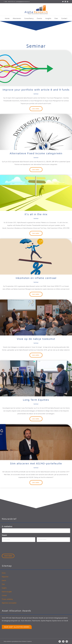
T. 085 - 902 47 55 (9, 2)
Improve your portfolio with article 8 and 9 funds (36, 90)
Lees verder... (37, 108)
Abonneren (17, 18)
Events (39, 18)
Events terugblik (7, 591)
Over (56, 18)
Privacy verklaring (7, 599)
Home (7, 18)
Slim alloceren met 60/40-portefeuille (36, 463)
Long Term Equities (36, 400)
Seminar (36, 94)
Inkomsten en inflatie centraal (36, 278)
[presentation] (16, 547)
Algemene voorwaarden (9, 603)
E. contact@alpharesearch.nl (22, 2)
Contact (64, 18)
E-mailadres (8, 526)
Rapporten (5, 576)
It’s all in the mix (36, 214)
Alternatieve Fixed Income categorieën (36, 153)
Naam (4, 535)
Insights (48, 18)
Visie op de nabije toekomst (36, 339)
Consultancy (29, 18)
